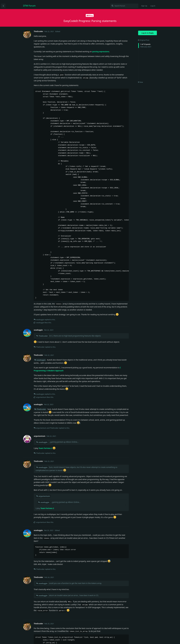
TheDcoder (43, 336)
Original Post (144, 40)
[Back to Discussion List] (3, 6)
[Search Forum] (124, 6)
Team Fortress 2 (45, 448)
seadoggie (41, 360)
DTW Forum (29, 6)
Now (140, 82)
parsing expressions (101, 52)
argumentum (44, 496)
